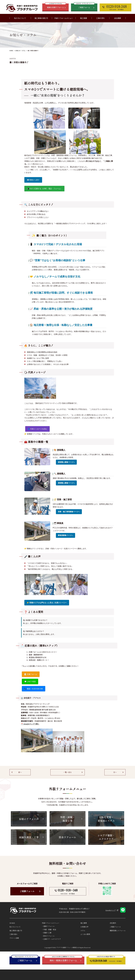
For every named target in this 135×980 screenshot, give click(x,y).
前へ (20, 772)
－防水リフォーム (48, 936)
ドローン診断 (14, 938)
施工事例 (84, 923)
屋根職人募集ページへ (66, 483)
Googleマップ (111, 910)
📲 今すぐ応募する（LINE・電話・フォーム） (44, 189)
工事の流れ (101, 18)
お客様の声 (84, 927)
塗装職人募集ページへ (66, 462)
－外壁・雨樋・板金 (49, 929)
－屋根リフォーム (48, 926)
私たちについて (15, 927)
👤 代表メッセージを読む (37, 429)
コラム (83, 931)
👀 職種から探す (33, 180)
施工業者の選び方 (41, 18)
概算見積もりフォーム (118, 931)
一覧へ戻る (67, 772)
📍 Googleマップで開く (30, 724)
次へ (115, 772)
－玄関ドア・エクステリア (51, 939)
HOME (11, 51)
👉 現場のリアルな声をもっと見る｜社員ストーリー (47, 603)
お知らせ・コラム (20, 51)
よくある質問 (85, 934)
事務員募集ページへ (65, 535)
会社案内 (113, 923)
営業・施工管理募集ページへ (69, 512)
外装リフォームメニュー (51, 923)
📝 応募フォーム (31, 674)
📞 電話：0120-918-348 (34, 689)
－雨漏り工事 (47, 933)
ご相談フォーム (27, 891)
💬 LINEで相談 (30, 681)
